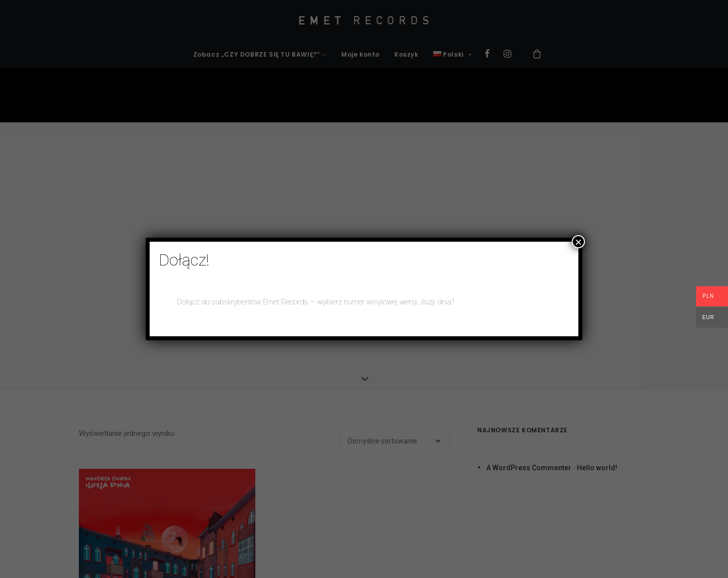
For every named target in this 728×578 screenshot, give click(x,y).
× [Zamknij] (578, 242)
